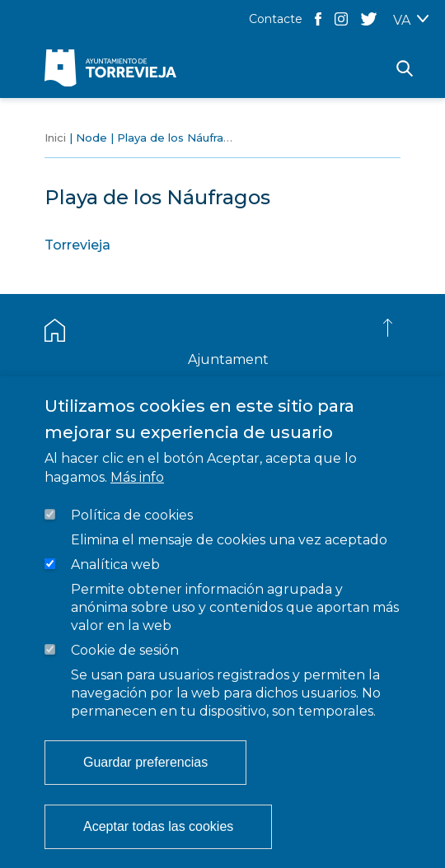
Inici (55, 138)
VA (402, 20)
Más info (137, 477)
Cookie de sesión (125, 650)
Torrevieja (77, 245)
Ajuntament (228, 359)
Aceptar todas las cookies (158, 826)
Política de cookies (132, 515)
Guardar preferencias (145, 762)
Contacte (276, 19)
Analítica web (115, 565)
